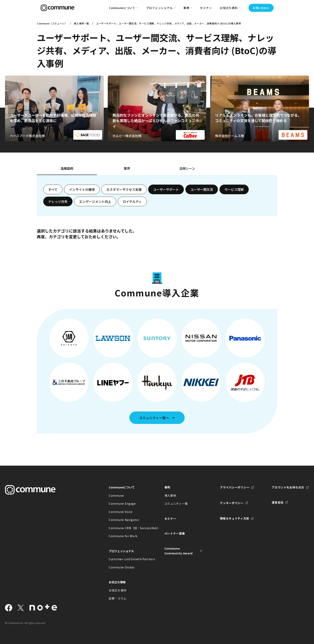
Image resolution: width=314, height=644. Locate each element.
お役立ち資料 (118, 590)
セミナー (206, 8)
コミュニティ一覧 (176, 503)
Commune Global (122, 567)
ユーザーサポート (166, 189)
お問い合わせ (261, 8)
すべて (53, 189)
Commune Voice (121, 512)
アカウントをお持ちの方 (288, 487)
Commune (116, 495)
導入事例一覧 (82, 23)
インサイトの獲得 (82, 189)
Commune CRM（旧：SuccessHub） (128, 528)
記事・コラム (118, 598)
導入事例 (170, 495)
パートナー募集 (175, 533)
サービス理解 (234, 189)
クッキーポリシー (232, 503)
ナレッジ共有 (58, 201)
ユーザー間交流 (202, 189)
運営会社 (278, 502)
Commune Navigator (124, 520)
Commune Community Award (179, 551)
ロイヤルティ (132, 201)
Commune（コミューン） (52, 23)
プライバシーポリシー (235, 487)
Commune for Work (123, 536)
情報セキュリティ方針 (234, 518)
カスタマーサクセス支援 (124, 189)
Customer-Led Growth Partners (128, 559)
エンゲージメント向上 (95, 201)
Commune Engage (122, 503)
